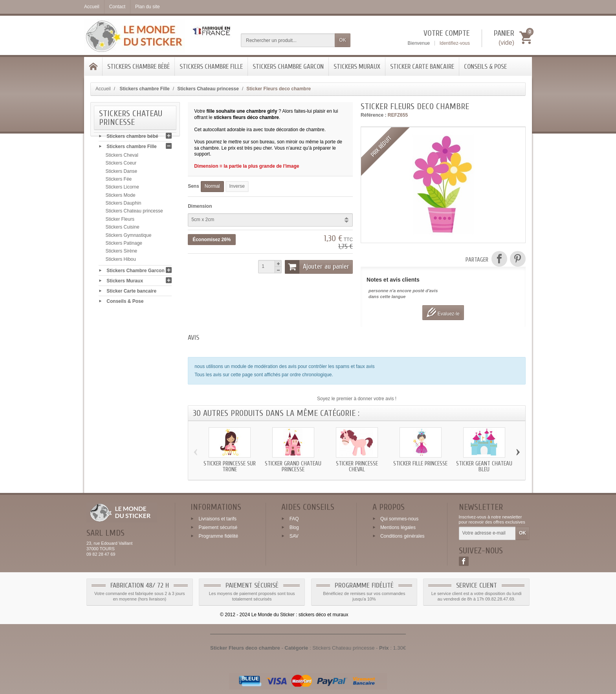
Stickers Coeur (121, 165)
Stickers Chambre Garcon (288, 67)
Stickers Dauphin (124, 205)
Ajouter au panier (317, 267)
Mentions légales (398, 527)
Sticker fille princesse (420, 464)
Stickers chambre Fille (211, 67)
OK (342, 40)
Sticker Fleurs (120, 221)
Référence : (373, 115)
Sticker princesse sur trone (230, 467)
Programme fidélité (218, 536)
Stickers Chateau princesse (134, 213)
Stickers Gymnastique (129, 237)
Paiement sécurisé (218, 527)
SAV (294, 536)
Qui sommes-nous (399, 519)
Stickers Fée (119, 181)
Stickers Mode (121, 197)
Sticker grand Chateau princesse (293, 467)
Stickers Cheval (122, 157)
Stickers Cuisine (123, 229)
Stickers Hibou (121, 261)
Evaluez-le (443, 312)
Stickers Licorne (122, 189)
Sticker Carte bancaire (422, 67)
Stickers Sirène (122, 253)
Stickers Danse (122, 173)
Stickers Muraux (357, 67)
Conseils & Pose (485, 67)
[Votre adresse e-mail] (487, 533)
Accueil (103, 89)
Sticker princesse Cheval (357, 467)
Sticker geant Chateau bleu (484, 467)
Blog (294, 527)
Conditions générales (402, 536)
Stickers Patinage (124, 245)
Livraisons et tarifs (217, 519)
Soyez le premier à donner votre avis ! (357, 399)
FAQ (294, 519)
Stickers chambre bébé (138, 67)
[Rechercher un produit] (288, 40)
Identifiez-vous (455, 43)
